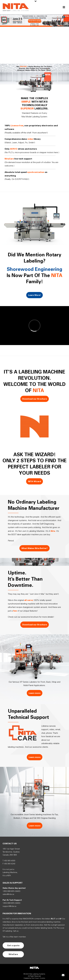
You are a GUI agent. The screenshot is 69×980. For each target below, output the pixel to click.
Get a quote (13, 945)
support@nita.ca (9, 906)
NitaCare (13, 954)
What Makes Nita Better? (34, 548)
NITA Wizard (34, 481)
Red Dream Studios (38, 978)
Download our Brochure (35, 399)
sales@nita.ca (8, 894)
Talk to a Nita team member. (14, 937)
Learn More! (34, 295)
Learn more (35, 693)
